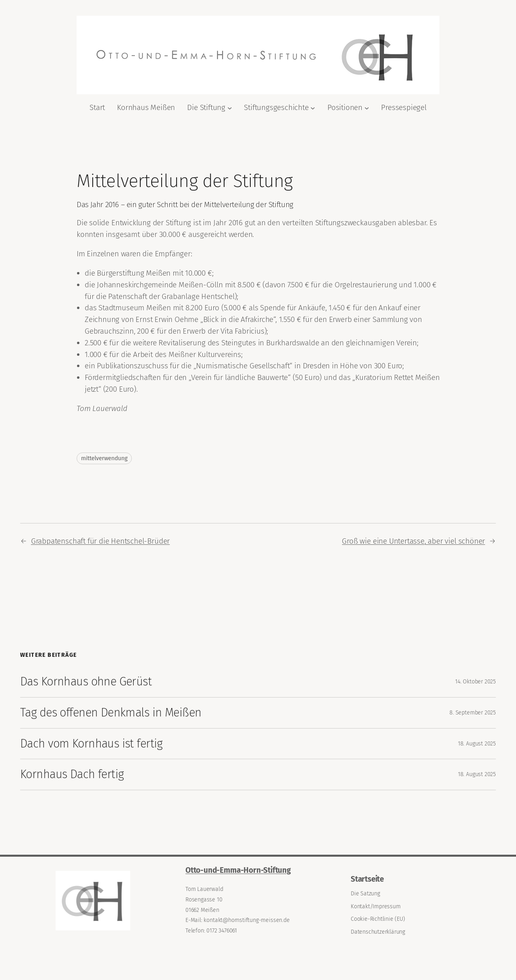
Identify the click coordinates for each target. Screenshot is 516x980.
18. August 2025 (477, 744)
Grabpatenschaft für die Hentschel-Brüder (100, 541)
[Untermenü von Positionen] (367, 108)
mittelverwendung (104, 458)
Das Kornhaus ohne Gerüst (86, 682)
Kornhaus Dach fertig (72, 774)
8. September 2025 (473, 713)
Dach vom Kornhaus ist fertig (91, 744)
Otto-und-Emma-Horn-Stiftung (238, 870)
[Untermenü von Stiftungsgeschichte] (313, 108)
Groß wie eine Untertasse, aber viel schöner (413, 541)
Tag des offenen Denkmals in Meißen (111, 713)
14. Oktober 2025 (475, 682)
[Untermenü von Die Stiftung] (230, 108)
